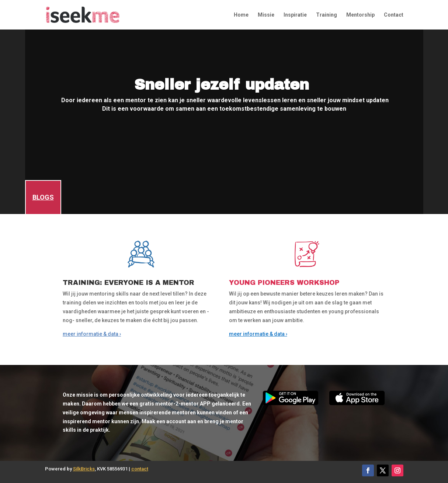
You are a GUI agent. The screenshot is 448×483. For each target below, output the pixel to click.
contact (140, 469)
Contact (394, 15)
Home (241, 15)
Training (327, 15)
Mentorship (360, 15)
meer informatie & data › (92, 334)
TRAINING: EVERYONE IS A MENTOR (129, 283)
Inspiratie (295, 15)
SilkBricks (84, 469)
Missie (266, 15)
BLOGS (43, 197)
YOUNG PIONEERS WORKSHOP (284, 283)
